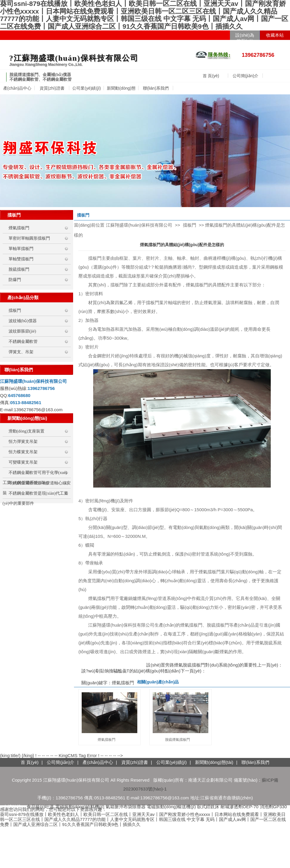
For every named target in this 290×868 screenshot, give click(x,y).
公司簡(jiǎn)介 (245, 76)
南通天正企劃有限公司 (210, 780)
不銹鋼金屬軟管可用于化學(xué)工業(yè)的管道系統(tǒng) (35, 474)
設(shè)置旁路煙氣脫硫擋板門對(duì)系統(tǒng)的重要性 (202, 665)
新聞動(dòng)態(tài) (214, 762)
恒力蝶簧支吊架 (23, 452)
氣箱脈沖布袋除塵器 (126, 807)
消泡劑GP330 (273, 807)
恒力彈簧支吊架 (23, 442)
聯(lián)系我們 (156, 88)
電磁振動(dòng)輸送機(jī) (171, 807)
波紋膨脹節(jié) (22, 331)
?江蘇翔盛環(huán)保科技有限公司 (74, 58)
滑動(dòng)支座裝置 (26, 431)
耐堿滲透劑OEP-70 (239, 807)
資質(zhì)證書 (52, 88)
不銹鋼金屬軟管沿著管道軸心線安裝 (37, 484)
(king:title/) (10, 755)
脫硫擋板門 (19, 269)
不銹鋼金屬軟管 (23, 342)
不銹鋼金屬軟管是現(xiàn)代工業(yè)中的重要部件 (35, 495)
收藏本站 (275, 35)
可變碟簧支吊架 (23, 462)
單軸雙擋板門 (21, 259)
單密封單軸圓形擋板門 (29, 238)
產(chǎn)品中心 (17, 88)
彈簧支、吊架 (21, 352)
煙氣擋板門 (19, 228)
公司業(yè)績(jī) (86, 88)
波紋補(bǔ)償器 (23, 321)
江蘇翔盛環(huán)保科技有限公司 (139, 225)
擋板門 (15, 310)
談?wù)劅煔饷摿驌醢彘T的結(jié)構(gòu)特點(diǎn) (131, 671)
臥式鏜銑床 (208, 807)
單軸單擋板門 (21, 249)
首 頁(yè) (211, 76)
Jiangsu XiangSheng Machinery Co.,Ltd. (46, 64)
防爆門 (15, 280)
